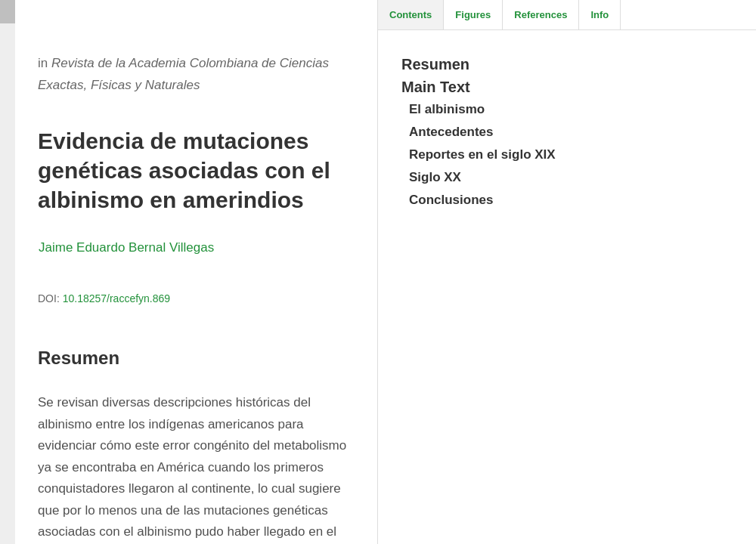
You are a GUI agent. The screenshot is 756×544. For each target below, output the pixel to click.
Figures (473, 15)
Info (600, 15)
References (541, 15)
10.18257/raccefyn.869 (116, 298)
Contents (411, 15)
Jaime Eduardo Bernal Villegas (126, 247)
